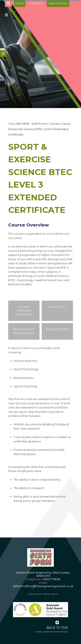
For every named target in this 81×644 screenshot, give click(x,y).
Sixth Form (39, 124)
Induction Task (57, 329)
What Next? (57, 307)
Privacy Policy (51, 594)
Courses (55, 124)
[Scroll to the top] (57, 625)
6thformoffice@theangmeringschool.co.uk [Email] (43, 586)
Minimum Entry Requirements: (24, 331)
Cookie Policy (35, 594)
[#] (3, 54)
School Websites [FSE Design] (44, 632)
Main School (58, 3)
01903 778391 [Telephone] (51, 579)
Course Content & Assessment (24, 311)
